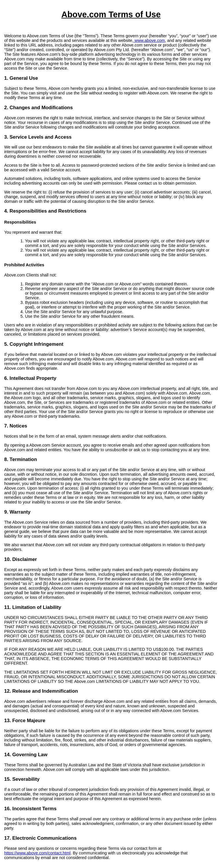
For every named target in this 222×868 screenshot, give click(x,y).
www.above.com (149, 40)
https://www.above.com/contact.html (37, 853)
